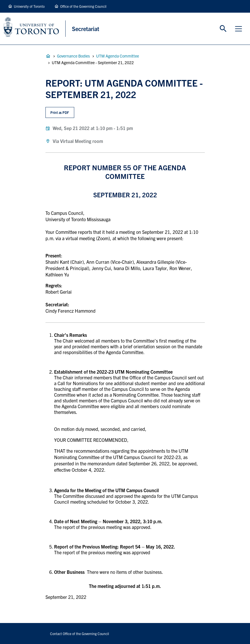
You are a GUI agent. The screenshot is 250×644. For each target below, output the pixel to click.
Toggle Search (223, 29)
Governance (48, 56)
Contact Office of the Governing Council (80, 634)
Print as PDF (60, 112)
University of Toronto (29, 6)
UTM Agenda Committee (118, 56)
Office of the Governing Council (83, 6)
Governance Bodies (73, 56)
